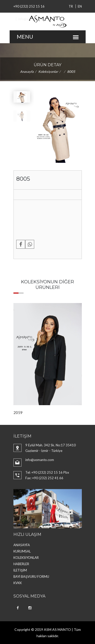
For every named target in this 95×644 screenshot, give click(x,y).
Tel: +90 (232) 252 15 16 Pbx (47, 472)
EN (80, 6)
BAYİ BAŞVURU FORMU (31, 577)
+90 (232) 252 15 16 (29, 6)
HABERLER (21, 564)
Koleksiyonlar (48, 72)
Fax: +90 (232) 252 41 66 (44, 478)
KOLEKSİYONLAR (26, 558)
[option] (48, 359)
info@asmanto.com (40, 460)
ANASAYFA (22, 545)
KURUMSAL (22, 551)
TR (71, 6)
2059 (18, 412)
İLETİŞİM (20, 570)
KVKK (18, 583)
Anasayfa (27, 72)
